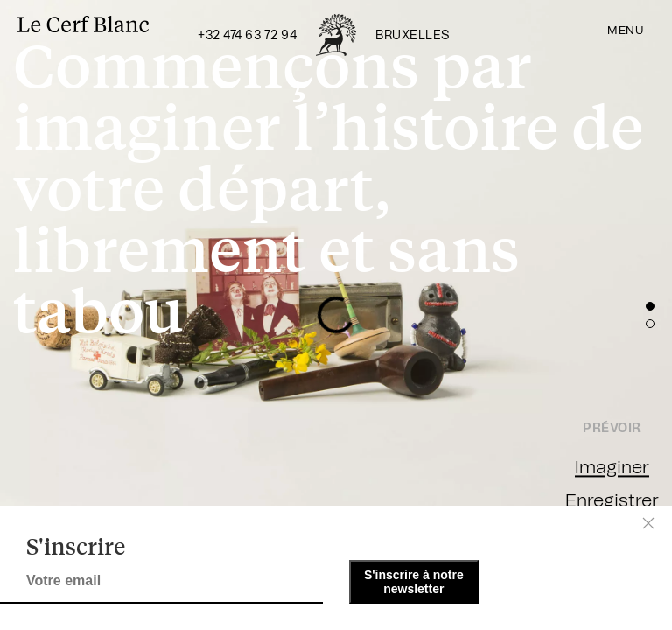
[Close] (648, 523)
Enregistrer (612, 501)
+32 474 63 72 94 (247, 36)
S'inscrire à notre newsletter (414, 582)
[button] (650, 306)
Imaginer (612, 468)
